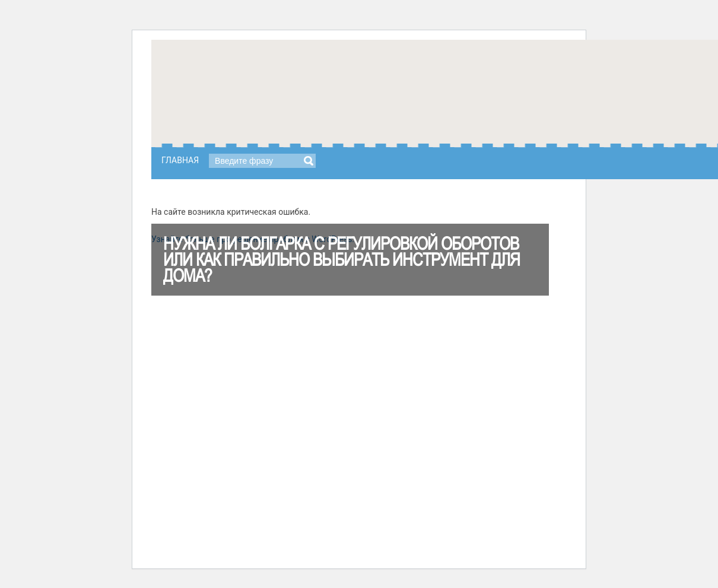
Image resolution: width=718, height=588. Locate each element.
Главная (180, 160)
